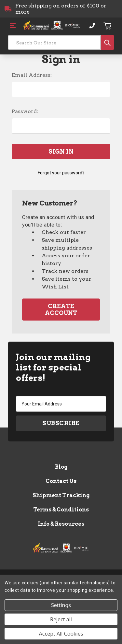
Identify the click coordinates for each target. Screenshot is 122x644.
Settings (61, 605)
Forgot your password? (61, 173)
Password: (25, 111)
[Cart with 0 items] (108, 26)
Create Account (61, 310)
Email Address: (32, 75)
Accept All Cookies (61, 634)
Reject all (61, 619)
